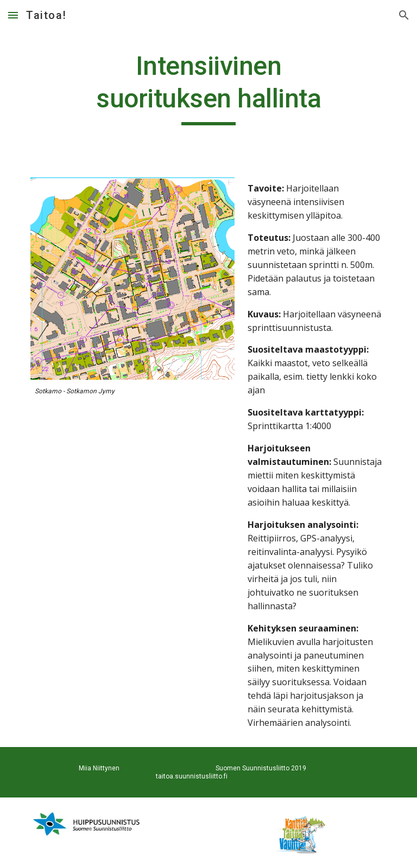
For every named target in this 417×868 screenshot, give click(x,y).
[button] (13, 15)
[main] (208, 88)
